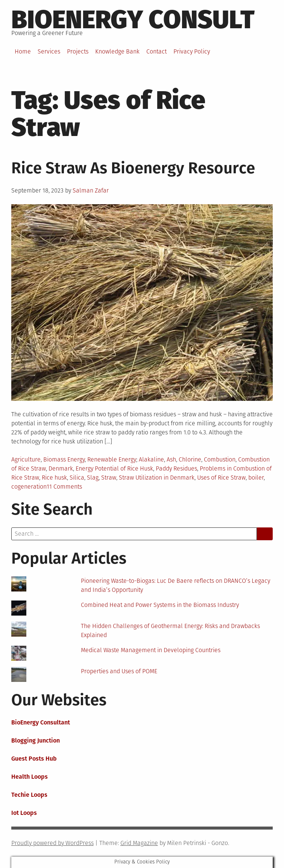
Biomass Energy (64, 459)
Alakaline (151, 459)
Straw (109, 478)
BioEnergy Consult (133, 20)
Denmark (61, 468)
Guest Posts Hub (34, 759)
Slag (93, 478)
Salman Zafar (91, 190)
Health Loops (30, 777)
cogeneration (29, 487)
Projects (78, 51)
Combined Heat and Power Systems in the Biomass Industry (160, 605)
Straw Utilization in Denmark (157, 478)
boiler (256, 478)
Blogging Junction (36, 740)
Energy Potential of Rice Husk (114, 468)
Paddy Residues (176, 468)
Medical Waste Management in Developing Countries (151, 650)
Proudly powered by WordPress (52, 843)
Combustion (220, 459)
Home (23, 51)
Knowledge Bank (117, 51)
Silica (77, 478)
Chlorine (190, 459)
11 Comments (64, 487)
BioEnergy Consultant (41, 722)
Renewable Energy (112, 459)
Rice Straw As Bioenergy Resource (133, 168)
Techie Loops (29, 795)
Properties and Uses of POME (119, 671)
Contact (156, 51)
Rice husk (54, 478)
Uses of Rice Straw (221, 478)
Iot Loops (24, 813)
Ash (171, 459)
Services (49, 51)
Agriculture (26, 459)
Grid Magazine (139, 843)
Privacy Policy (192, 51)
